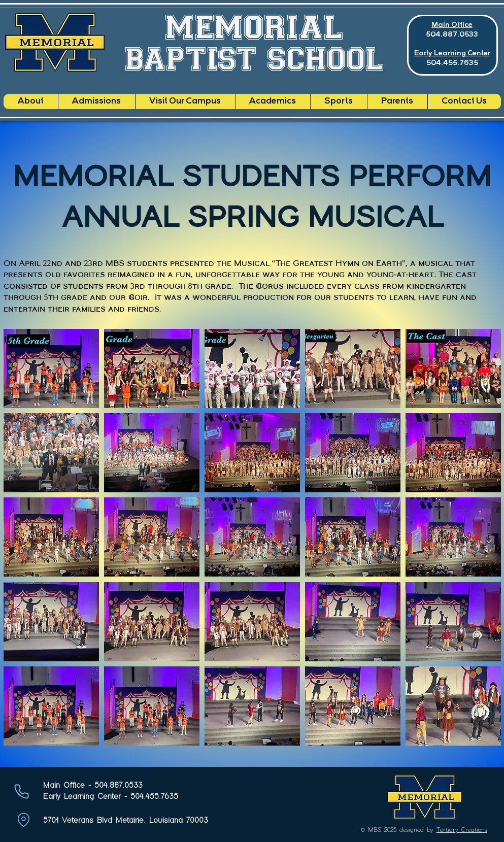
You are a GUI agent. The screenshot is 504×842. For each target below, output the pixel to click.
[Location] (24, 820)
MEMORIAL (255, 26)
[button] (51, 368)
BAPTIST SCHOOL (255, 58)
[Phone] (22, 792)
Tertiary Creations (462, 830)
